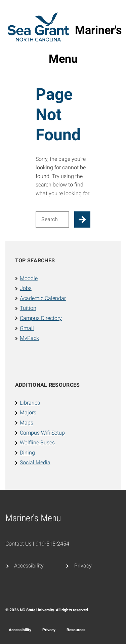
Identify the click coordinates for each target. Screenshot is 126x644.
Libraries (30, 403)
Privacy (83, 566)
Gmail (27, 328)
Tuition (28, 308)
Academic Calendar (43, 298)
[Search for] (53, 219)
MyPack (29, 338)
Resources (76, 630)
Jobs (26, 288)
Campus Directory (41, 318)
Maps (27, 423)
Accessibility (29, 566)
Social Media (35, 462)
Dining (27, 453)
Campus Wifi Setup (42, 433)
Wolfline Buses (37, 443)
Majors (28, 413)
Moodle (29, 278)
